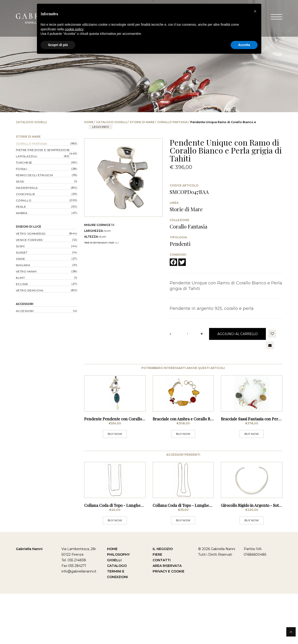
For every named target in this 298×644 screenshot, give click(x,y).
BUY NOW (115, 459)
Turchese (24, 163)
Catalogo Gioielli (112, 122)
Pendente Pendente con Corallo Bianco (119, 444)
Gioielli (114, 610)
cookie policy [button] (74, 29)
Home (89, 122)
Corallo (24, 200)
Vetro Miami (26, 271)
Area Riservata (167, 616)
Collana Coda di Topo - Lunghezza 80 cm (122, 555)
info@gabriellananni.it (79, 622)
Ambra (22, 213)
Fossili (22, 169)
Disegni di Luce (29, 227)
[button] (255, 11)
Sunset (22, 252)
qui (117, 242)
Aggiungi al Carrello (237, 334)
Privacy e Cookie (169, 622)
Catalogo (117, 616)
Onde (21, 259)
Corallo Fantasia (172, 122)
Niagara (23, 265)
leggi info (101, 127)
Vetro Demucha (30, 290)
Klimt (20, 278)
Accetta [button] (244, 45)
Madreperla (27, 188)
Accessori (25, 304)
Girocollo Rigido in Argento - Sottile (252, 555)
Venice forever (29, 240)
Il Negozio (163, 599)
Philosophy (118, 605)
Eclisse (22, 284)
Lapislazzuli (27, 156)
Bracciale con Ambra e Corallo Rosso (185, 444)
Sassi (20, 181)
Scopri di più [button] (58, 45)
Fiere (157, 605)
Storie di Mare (142, 122)
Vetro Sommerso (31, 234)
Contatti (162, 610)
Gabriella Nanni (29, 599)
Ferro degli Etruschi (34, 175)
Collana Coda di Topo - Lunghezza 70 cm (190, 555)
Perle (21, 207)
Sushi (20, 246)
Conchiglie (26, 194)
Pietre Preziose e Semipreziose (43, 150)
